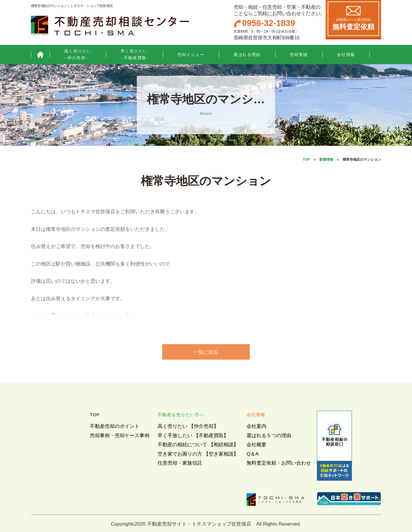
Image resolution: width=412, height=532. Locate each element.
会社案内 (256, 426)
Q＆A (253, 454)
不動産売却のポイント (115, 426)
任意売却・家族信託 (180, 463)
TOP (306, 160)
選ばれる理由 (247, 55)
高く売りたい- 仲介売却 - (78, 54)
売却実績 (299, 55)
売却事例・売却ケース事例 (120, 436)
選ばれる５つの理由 (269, 436)
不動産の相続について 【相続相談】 (198, 445)
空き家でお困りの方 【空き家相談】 (198, 454)
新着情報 (326, 160)
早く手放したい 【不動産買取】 (193, 436)
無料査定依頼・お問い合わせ (279, 463)
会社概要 (256, 445)
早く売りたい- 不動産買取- (134, 54)
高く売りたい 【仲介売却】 (188, 426)
